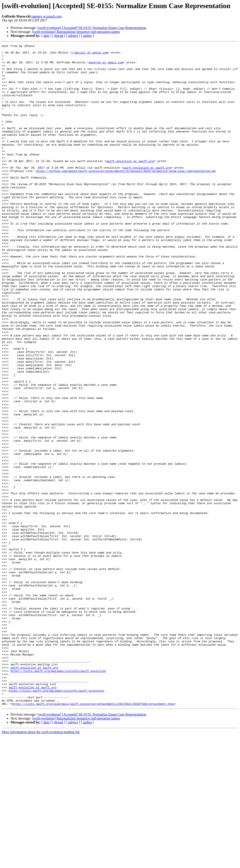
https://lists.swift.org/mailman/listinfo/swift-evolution (58, 797)
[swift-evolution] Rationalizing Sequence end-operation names (76, 32)
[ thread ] (59, 36)
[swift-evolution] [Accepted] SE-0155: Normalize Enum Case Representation (92, 28)
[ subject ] (73, 36)
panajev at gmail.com (46, 16)
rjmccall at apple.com (90, 54)
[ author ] (87, 36)
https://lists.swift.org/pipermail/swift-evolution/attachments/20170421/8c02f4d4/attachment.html (93, 836)
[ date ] (46, 36)
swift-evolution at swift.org (130, 185)
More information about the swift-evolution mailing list (41, 864)
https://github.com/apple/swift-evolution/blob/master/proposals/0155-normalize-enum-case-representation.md (126, 196)
